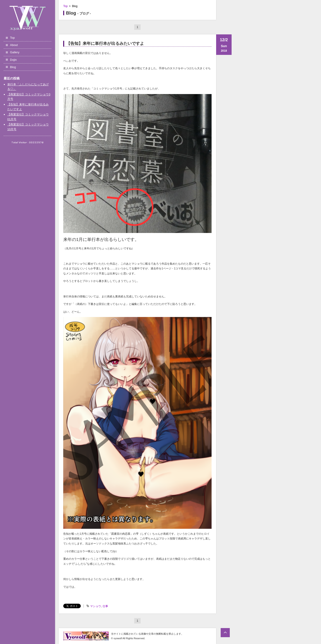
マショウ (96, 606)
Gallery (15, 52)
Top (12, 38)
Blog (13, 67)
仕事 (105, 606)
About (14, 45)
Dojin (13, 60)
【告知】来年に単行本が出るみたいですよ (105, 43)
